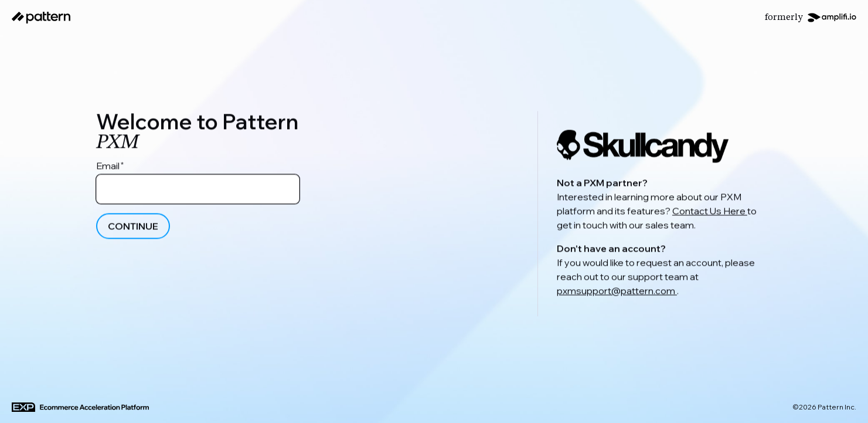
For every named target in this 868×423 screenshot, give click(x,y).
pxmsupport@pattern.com (617, 293)
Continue (133, 229)
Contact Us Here (710, 213)
